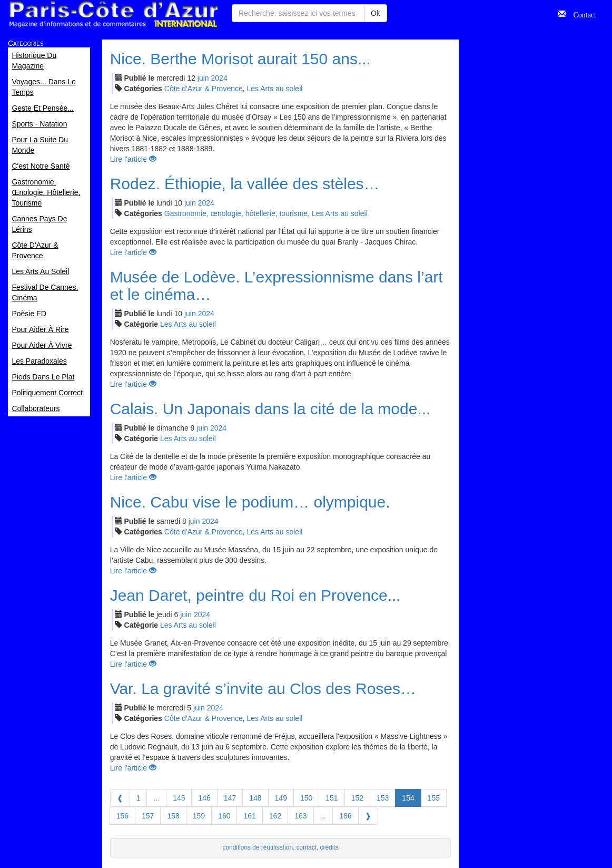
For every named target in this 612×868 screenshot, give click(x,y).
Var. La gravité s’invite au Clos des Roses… (263, 689)
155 (434, 798)
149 (281, 798)
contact (307, 847)
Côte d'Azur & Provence (204, 89)
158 (173, 816)
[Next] (368, 816)
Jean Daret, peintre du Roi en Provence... (255, 595)
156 (122, 816)
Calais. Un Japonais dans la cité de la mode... (270, 409)
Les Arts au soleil (275, 89)
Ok (376, 13)
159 (199, 816)
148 (255, 798)
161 (249, 816)
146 (204, 798)
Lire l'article (133, 159)
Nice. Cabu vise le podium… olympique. (250, 502)
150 (306, 798)
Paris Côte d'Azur (113, 14)
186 (345, 816)
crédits (329, 847)
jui (203, 78)
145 (179, 798)
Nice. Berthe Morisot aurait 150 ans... (240, 59)
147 (230, 798)
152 (357, 798)
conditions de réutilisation (258, 847)
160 (224, 816)
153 (383, 798)
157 (148, 816)
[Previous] (120, 798)
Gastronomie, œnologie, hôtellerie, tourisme (236, 213)
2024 (219, 78)
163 (300, 816)
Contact (581, 14)
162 (275, 816)
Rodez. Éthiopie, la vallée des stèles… (245, 184)
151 (332, 798)
